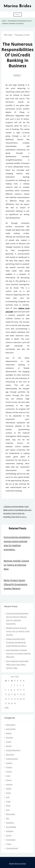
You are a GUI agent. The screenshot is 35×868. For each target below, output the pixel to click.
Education (10, 755)
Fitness (9, 772)
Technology (11, 840)
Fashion (9, 763)
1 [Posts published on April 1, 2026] (11, 685)
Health (9, 789)
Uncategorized (12, 848)
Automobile (11, 729)
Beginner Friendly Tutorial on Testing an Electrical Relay (16, 565)
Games (9, 780)
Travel (9, 844)
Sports (9, 835)
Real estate (11, 814)
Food (8, 776)
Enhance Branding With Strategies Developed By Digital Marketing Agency (16, 642)
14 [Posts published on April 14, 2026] (9, 694)
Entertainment (12, 759)
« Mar (6, 707)
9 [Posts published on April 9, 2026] (14, 690)
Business (17, 75)
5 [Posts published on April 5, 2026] (23, 685)
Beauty (9, 733)
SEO (8, 818)
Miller (10, 35)
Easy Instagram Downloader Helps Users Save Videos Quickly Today (17, 665)
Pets (8, 810)
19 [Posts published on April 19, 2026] (24, 694)
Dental (9, 746)
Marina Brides (17, 6)
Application (11, 725)
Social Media (11, 827)
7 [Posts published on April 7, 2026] (8, 690)
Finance (9, 767)
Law (8, 797)
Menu (18, 15)
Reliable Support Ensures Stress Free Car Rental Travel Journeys (18, 631)
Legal (8, 801)
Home (8, 793)
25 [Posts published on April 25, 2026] (21, 699)
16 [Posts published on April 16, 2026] (15, 694)
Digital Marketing (13, 750)
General (9, 784)
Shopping (10, 823)
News (8, 806)
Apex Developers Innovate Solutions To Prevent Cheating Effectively (18, 653)
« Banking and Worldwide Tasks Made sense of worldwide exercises (17, 508)
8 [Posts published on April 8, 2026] (11, 690)
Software (10, 831)
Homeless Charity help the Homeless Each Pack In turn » (15, 515)
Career (9, 742)
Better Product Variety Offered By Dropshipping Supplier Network (16, 584)
